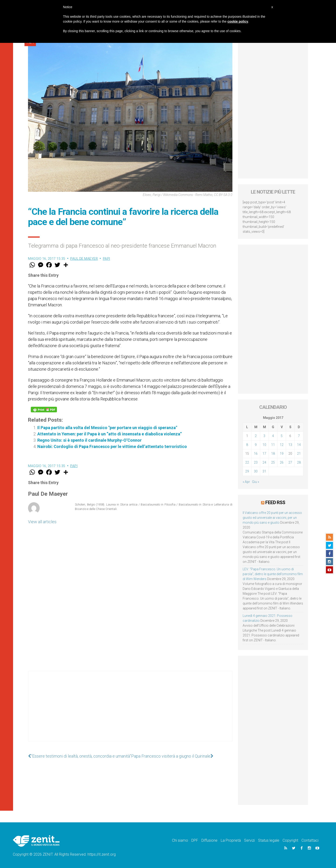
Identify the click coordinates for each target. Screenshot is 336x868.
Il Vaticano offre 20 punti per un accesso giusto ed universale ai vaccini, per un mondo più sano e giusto (272, 518)
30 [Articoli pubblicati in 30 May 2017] (256, 471)
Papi (107, 259)
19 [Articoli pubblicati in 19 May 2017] (282, 454)
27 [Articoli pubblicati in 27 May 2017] (290, 462)
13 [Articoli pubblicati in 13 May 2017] (290, 445)
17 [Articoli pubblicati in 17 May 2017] (264, 454)
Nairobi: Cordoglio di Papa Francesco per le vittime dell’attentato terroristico (112, 446)
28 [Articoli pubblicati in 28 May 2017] (299, 462)
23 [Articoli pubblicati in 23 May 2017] (256, 462)
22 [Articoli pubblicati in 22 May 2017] (247, 462)
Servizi (249, 840)
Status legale (269, 840)
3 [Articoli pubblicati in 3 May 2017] (264, 436)
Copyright (290, 840)
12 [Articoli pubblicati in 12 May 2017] (282, 445)
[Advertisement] (130, 711)
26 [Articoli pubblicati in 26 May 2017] (282, 462)
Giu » (255, 482)
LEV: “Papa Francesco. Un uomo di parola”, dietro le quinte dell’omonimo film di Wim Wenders (273, 574)
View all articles (42, 522)
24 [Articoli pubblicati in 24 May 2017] (264, 462)
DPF (195, 840)
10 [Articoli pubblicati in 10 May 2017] (264, 445)
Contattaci (310, 840)
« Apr (246, 482)
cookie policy (238, 21)
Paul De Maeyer (84, 259)
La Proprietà (231, 840)
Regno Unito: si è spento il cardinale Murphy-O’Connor (89, 440)
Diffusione (209, 840)
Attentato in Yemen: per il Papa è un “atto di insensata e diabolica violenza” (110, 434)
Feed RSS (275, 502)
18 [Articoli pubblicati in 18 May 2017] (273, 454)
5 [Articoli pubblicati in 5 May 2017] (282, 436)
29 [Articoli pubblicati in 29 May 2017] (247, 471)
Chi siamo (180, 840)
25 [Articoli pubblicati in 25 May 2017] (273, 462)
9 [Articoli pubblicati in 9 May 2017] (256, 445)
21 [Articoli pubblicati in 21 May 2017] (299, 454)
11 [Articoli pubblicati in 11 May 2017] (273, 445)
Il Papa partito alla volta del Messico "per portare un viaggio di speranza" (107, 428)
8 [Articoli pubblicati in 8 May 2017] (247, 445)
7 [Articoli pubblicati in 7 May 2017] (299, 436)
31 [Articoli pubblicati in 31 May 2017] (264, 471)
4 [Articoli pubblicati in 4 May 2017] (273, 436)
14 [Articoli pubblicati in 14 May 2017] (299, 445)
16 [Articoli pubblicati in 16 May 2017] (256, 454)
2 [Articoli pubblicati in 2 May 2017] (256, 436)
